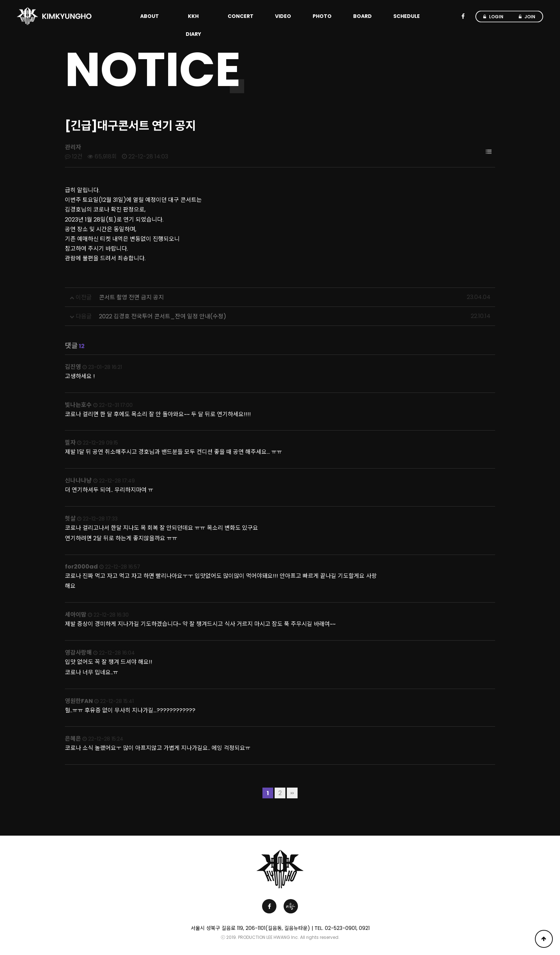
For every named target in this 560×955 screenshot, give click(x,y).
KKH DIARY (193, 25)
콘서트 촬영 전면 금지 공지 (131, 297)
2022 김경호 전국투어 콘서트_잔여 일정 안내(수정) (163, 316)
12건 (74, 156)
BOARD (362, 16)
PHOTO (322, 16)
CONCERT (241, 16)
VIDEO (283, 16)
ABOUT (150, 16)
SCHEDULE (407, 16)
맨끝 (292, 793)
